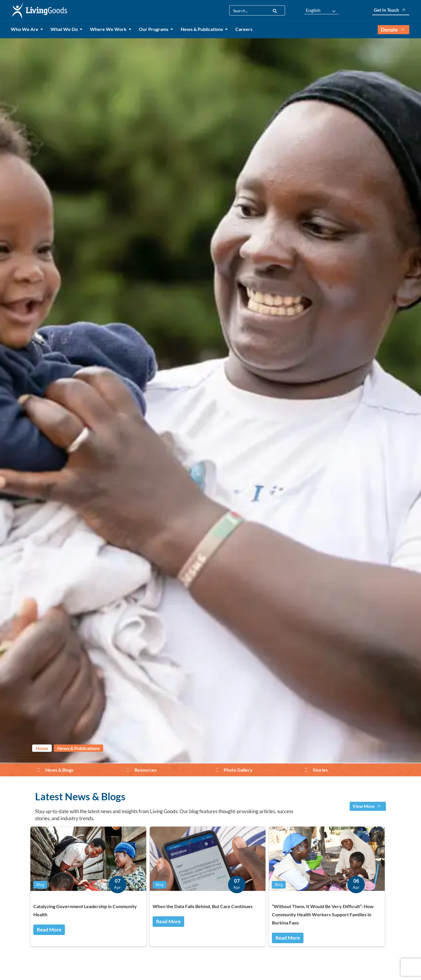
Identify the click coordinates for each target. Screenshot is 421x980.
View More (368, 806)
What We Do (65, 29)
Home (42, 748)
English (313, 10)
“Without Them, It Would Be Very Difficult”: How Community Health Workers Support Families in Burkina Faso (323, 914)
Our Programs (155, 29)
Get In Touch (391, 10)
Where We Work (109, 29)
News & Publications (203, 29)
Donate (394, 30)
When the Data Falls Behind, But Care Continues (203, 906)
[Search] (275, 10)
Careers (244, 29)
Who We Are (26, 29)
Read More (49, 930)
